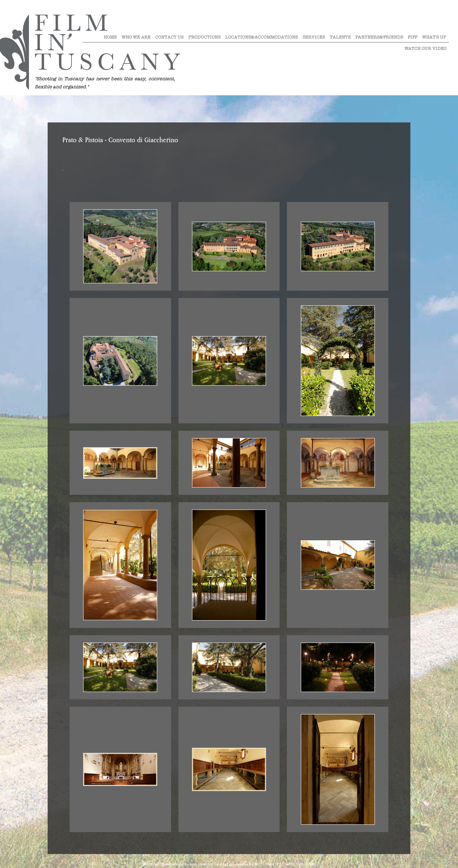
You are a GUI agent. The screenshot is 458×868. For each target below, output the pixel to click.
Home (110, 37)
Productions (204, 37)
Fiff (413, 37)
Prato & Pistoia (83, 140)
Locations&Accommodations (262, 37)
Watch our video (426, 48)
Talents (340, 37)
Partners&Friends (379, 37)
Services (314, 37)
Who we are (136, 37)
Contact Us (169, 37)
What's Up (434, 37)
